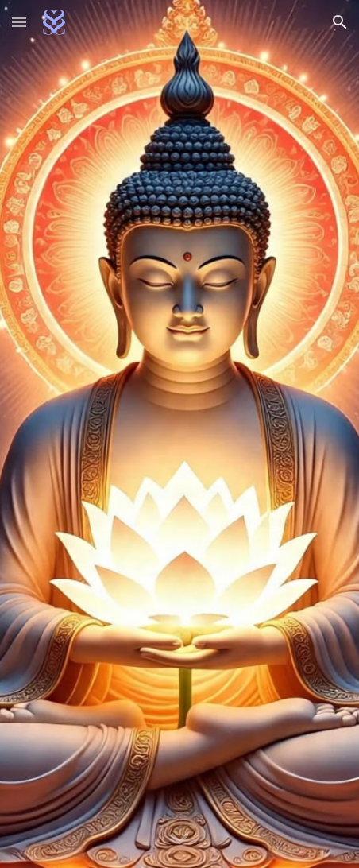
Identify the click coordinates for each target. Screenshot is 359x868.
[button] (19, 22)
